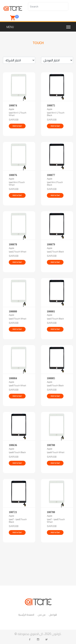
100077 (51, 175)
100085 (51, 378)
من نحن (42, 615)
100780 (51, 512)
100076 (13, 175)
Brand (19, 60)
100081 (51, 312)
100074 (13, 106)
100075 (51, 106)
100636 (13, 445)
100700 (51, 445)
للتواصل (53, 615)
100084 (13, 378)
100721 (13, 512)
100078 (13, 244)
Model (57, 60)
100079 (51, 244)
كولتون (56, 634)
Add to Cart (17, 126)
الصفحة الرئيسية (26, 615)
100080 (13, 312)
